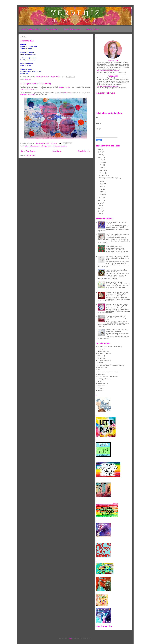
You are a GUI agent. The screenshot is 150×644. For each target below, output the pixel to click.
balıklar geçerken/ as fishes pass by (36, 84)
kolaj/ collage (57, 146)
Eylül (101, 168)
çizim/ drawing (102, 386)
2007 (100, 208)
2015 (100, 157)
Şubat (102, 192)
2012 (100, 203)
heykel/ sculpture (103, 367)
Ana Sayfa (57, 151)
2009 (100, 206)
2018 (100, 149)
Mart (101, 189)
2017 (100, 152)
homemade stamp (65, 93)
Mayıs (102, 184)
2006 (100, 211)
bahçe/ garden (102, 349)
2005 (100, 214)
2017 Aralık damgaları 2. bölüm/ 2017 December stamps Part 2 (117, 331)
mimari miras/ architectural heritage (108, 377)
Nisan (102, 186)
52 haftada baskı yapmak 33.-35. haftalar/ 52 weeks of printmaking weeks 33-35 (118, 318)
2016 (100, 155)
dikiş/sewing (101, 356)
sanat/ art (64, 146)
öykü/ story (101, 388)
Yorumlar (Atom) (30, 155)
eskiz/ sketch (102, 358)
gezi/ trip (100, 363)
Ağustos (102, 170)
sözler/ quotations (103, 383)
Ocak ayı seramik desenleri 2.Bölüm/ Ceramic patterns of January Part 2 (117, 305)
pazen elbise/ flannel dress (114, 246)
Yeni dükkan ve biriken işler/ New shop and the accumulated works (117, 235)
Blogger (71, 638)
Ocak (102, 194)
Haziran (102, 181)
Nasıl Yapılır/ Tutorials (31, 29)
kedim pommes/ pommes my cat (108, 372)
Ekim (101, 165)
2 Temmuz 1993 (27, 41)
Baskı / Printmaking (72, 29)
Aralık (102, 160)
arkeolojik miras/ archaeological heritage (110, 347)
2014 (100, 198)
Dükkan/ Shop (92, 29)
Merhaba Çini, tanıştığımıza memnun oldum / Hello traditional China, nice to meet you (117, 258)
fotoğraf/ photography (104, 360)
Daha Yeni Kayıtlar (28, 151)
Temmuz (102, 173)
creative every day (103, 351)
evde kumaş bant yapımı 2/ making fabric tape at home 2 (116, 271)
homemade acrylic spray (28, 95)
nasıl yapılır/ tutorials (104, 379)
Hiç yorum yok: (56, 77)
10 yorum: (54, 143)
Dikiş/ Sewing (52, 29)
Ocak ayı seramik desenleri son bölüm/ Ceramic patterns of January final (117, 293)
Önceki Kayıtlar (84, 151)
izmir (99, 370)
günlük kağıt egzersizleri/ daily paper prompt (39, 146)
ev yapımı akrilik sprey (27, 89)
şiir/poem (28, 79)
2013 (100, 200)
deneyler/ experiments (104, 353)
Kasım (102, 162)
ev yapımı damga (65, 87)
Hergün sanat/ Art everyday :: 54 (116, 282)
